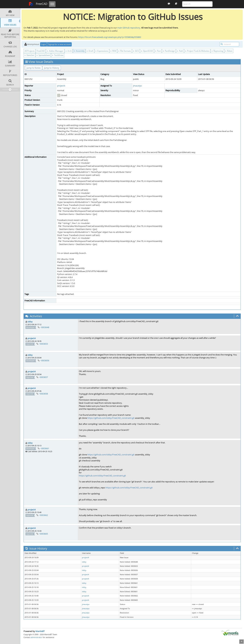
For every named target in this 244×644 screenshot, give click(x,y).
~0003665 (43, 534)
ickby (30, 322)
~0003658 (43, 394)
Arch (69, 51)
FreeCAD (38, 4)
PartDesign (169, 51)
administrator (36, 637)
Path (180, 51)
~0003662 (43, 515)
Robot (229, 51)
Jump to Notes (34, 68)
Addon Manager (55, 51)
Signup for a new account (59, 44)
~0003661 (45, 448)
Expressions (102, 51)
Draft (90, 51)
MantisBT (40, 631)
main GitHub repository (129, 28)
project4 (61, 86)
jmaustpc (137, 86)
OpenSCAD (147, 51)
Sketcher (29, 55)
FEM (113, 51)
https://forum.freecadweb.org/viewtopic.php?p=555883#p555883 (110, 37)
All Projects (30, 51)
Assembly (79, 51)
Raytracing (217, 51)
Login (43, 44)
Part (158, 51)
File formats (125, 51)
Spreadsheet (43, 55)
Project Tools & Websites (197, 51)
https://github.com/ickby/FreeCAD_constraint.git (111, 418)
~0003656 (45, 360)
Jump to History (52, 68)
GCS (136, 51)
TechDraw (58, 55)
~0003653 (43, 344)
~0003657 (43, 377)
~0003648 (45, 327)
